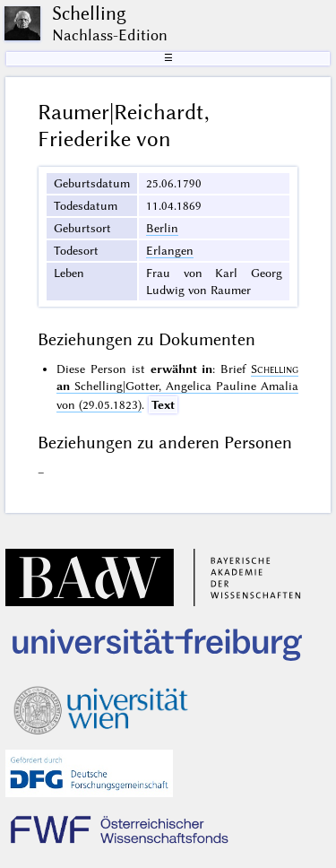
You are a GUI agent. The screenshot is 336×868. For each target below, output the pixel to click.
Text (163, 404)
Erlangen (170, 250)
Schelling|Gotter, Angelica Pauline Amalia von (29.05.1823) (177, 386)
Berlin (162, 228)
